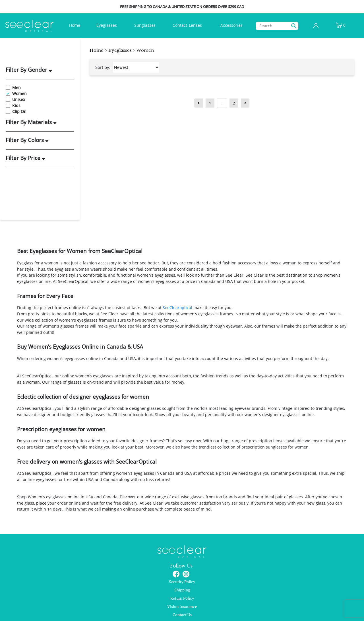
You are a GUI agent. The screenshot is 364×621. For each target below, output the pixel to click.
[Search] (277, 26)
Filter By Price (25, 158)
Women (16, 93)
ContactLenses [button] (188, 25)
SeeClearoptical (177, 308)
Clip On (16, 111)
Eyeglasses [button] (107, 25)
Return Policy (182, 598)
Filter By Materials (31, 122)
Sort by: (103, 67)
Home (76, 25)
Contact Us (182, 615)
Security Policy (182, 582)
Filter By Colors (27, 140)
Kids (13, 105)
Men (13, 88)
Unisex (15, 99)
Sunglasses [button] (145, 25)
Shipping (182, 590)
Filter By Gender (29, 70)
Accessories (231, 25)
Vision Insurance (182, 606)
